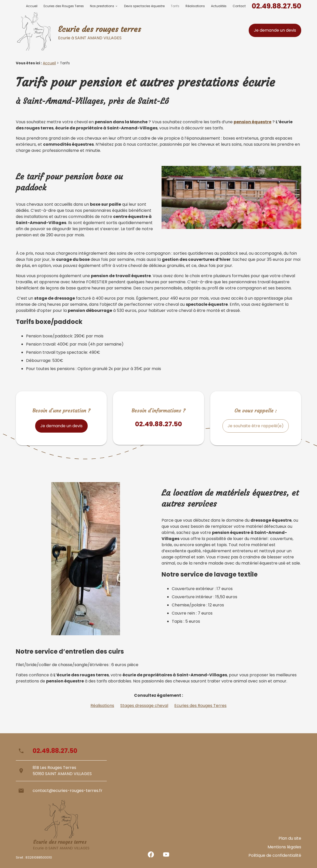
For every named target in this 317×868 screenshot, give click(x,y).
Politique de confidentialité (275, 857)
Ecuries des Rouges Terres (64, 6)
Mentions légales (284, 851)
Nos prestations (102, 6)
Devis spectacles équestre (144, 6)
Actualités (219, 6)
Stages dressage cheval (144, 706)
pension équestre (253, 122)
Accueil (32, 6)
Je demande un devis (275, 30)
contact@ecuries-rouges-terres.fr (68, 791)
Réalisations (195, 6)
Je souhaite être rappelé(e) (256, 426)
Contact (239, 6)
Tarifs (175, 6)
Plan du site (290, 844)
